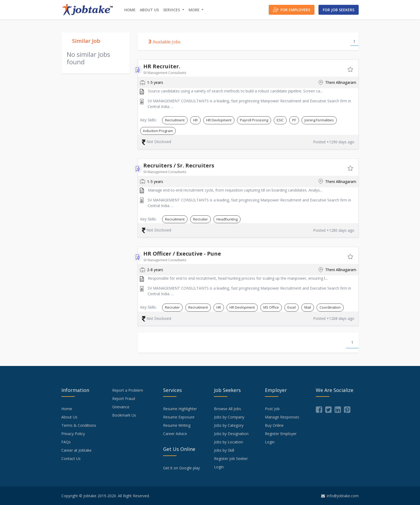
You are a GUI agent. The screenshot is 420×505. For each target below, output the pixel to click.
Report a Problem (128, 390)
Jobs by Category (229, 425)
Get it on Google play (181, 468)
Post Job (272, 409)
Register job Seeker (231, 459)
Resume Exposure (179, 417)
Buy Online (274, 425)
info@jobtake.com (340, 496)
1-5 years (151, 83)
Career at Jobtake (76, 450)
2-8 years (151, 270)
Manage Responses (282, 417)
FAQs (66, 442)
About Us (149, 10)
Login (219, 467)
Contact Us (71, 459)
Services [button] (172, 10)
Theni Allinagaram (337, 83)
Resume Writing (177, 425)
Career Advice (175, 434)
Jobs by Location (228, 442)
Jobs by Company (229, 417)
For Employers (292, 10)
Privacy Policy (73, 434)
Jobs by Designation (231, 434)
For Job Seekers (339, 10)
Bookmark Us (124, 415)
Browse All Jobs (228, 409)
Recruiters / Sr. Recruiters (179, 165)
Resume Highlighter (180, 409)
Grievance (121, 407)
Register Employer (281, 434)
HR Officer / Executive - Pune (182, 254)
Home (130, 10)
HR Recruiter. (162, 66)
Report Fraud (124, 399)
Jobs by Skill (224, 450)
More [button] (195, 10)
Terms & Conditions (79, 425)
